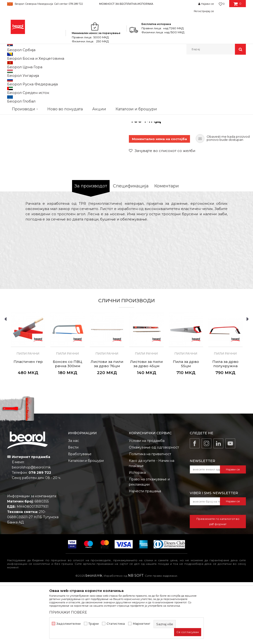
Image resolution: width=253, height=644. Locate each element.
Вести (73, 509)
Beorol (12, 65)
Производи (28, 65)
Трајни (94, 624)
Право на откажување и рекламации (149, 544)
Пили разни (80, 65)
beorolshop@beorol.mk (31, 529)
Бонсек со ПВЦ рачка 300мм (68, 426)
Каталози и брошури (86, 522)
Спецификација (131, 248)
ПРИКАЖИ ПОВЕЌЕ (68, 612)
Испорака (137, 534)
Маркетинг (141, 624)
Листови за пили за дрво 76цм (107, 426)
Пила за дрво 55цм (186, 426)
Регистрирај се (204, 11)
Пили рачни (101, 65)
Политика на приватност (150, 516)
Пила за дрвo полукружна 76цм (225, 428)
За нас (73, 503)
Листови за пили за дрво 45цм (146, 426)
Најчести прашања (145, 553)
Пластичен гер (28, 424)
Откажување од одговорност (154, 509)
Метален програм (54, 65)
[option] (126, 4)
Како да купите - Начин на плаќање (152, 525)
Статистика (116, 624)
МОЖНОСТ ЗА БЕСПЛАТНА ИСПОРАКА (126, 4)
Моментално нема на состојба (159, 201)
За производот (91, 248)
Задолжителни (68, 624)
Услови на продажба (147, 503)
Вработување (80, 516)
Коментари (167, 248)
